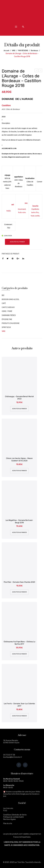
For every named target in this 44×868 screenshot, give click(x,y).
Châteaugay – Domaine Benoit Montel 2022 (19, 398)
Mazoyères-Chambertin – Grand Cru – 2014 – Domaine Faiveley (36, 71)
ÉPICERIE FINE (7, 319)
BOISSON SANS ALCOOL (11, 299)
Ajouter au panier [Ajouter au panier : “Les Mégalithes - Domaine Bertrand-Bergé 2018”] (19, 532)
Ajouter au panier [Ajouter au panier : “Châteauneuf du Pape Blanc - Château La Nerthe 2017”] (19, 654)
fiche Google (21, 794)
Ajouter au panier (17, 242)
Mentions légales (10, 819)
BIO (3, 295)
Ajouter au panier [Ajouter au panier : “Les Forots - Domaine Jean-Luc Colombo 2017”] (19, 716)
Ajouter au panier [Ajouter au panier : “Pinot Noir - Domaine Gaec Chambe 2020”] (19, 592)
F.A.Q (5, 811)
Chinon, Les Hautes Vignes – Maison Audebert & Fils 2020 (19, 460)
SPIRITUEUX (6, 327)
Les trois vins (8, 808)
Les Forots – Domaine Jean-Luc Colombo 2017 (19, 705)
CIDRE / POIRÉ (7, 311)
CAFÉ (4, 303)
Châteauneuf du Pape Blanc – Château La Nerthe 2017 (19, 643)
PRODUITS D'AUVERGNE (11, 323)
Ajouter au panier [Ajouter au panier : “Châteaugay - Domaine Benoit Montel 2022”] (19, 409)
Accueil (6, 51)
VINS (14, 51)
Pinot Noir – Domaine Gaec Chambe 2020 (19, 582)
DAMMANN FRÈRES (9, 315)
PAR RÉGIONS (23, 51)
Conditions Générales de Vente (15, 815)
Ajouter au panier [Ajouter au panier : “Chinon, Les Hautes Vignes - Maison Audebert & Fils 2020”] (19, 471)
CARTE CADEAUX (8, 307)
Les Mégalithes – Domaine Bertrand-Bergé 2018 (19, 522)
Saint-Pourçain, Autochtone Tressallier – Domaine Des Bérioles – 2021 (41, 71)
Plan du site (8, 823)
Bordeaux (34, 51)
